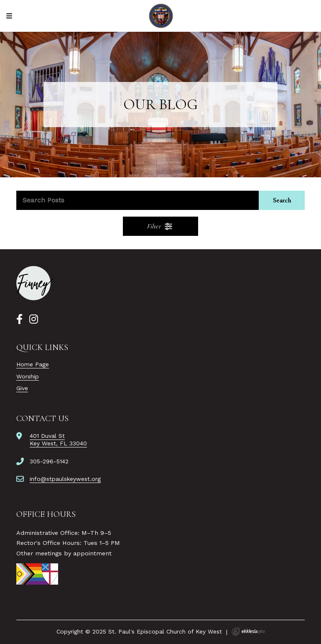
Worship (28, 376)
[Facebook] (19, 319)
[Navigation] (10, 16)
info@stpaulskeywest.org (65, 479)
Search (282, 200)
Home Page (33, 364)
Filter (160, 226)
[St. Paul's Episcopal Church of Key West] (161, 16)
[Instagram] (34, 319)
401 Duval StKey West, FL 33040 (58, 440)
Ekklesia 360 (248, 631)
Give (22, 388)
